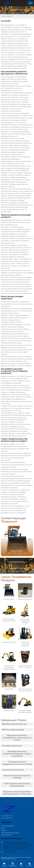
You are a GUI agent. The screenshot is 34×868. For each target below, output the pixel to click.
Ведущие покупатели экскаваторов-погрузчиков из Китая (17, 738)
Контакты (30, 864)
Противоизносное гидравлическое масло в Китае (17, 763)
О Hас (21, 864)
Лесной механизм (6, 835)
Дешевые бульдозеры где (14, 724)
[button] (30, 540)
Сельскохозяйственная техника (10, 833)
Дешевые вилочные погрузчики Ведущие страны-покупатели (17, 754)
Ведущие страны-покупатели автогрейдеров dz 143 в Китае (17, 793)
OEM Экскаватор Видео (13, 730)
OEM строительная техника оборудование (17, 785)
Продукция (13, 864)
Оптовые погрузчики (12, 746)
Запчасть (4, 830)
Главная (3, 16)
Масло (3, 828)
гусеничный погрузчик (13, 770)
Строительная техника (7, 826)
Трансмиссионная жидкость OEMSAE (17, 777)
